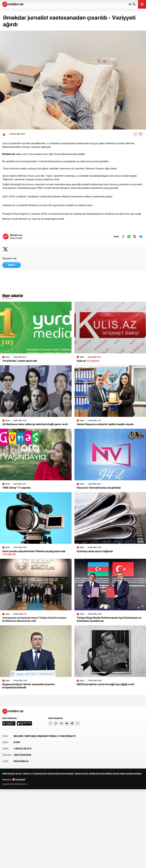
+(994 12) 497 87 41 (23, 749)
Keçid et (12, 265)
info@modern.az (21, 761)
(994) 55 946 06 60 (22, 755)
